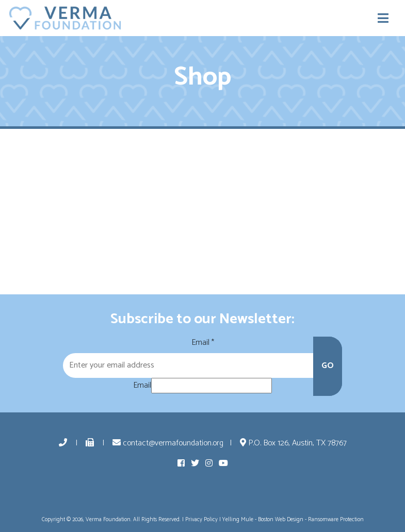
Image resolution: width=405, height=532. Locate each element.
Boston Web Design (281, 520)
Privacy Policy (201, 520)
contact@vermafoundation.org (168, 443)
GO (328, 366)
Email (203, 343)
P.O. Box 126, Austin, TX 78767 (293, 443)
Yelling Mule (238, 520)
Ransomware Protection (336, 520)
